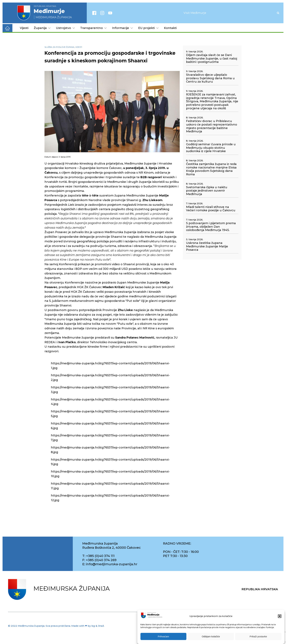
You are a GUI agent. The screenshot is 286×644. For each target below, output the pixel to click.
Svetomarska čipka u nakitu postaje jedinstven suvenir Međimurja (207, 191)
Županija (42, 28)
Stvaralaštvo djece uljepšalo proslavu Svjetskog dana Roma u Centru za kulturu (210, 78)
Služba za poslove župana (59, 47)
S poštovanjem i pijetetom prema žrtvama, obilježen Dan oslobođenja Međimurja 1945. (211, 227)
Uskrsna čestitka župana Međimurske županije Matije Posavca (207, 246)
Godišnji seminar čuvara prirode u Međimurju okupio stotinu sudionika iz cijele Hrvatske (211, 148)
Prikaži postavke (258, 636)
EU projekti (148, 28)
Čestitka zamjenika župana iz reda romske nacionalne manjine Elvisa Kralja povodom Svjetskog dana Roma (211, 169)
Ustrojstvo (65, 28)
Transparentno (93, 28)
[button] (280, 616)
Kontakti (170, 28)
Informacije (122, 28)
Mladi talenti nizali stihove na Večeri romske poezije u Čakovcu (211, 209)
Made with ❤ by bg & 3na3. (88, 626)
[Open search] (278, 13)
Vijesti (24, 28)
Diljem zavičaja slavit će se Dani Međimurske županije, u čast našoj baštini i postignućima (212, 59)
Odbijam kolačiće (211, 636)
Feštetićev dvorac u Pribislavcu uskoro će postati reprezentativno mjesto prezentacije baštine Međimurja (212, 126)
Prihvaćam (163, 636)
